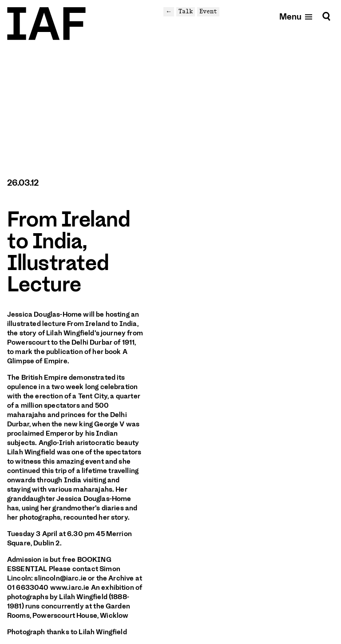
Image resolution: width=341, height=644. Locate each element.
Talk (186, 11)
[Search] (326, 16)
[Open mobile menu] (296, 16)
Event (208, 11)
